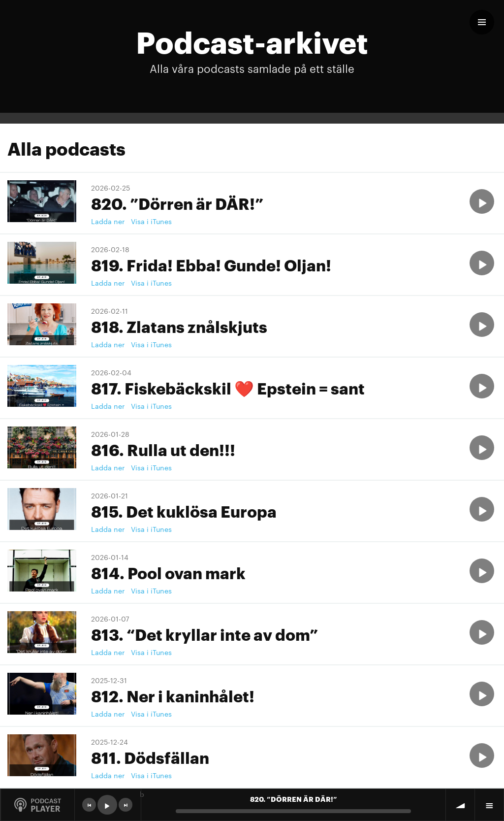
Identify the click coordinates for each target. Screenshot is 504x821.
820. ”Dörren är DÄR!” (177, 203)
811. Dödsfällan (150, 757)
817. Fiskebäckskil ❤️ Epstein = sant (228, 387)
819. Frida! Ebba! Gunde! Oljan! (211, 264)
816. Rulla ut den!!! (163, 449)
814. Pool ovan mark (168, 572)
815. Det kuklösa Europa (184, 510)
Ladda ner (108, 221)
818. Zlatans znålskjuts (179, 326)
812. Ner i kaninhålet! (173, 695)
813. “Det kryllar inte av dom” (205, 634)
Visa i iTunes (151, 221)
